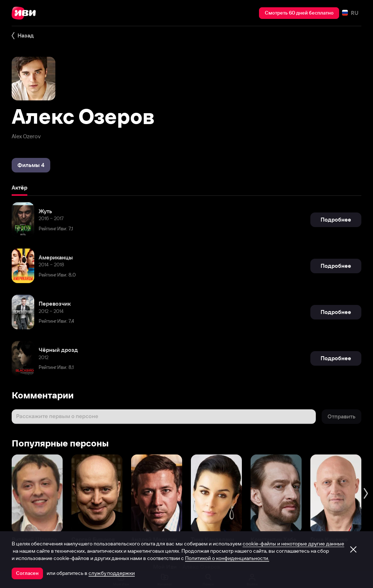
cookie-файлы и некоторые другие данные (293, 544)
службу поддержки (112, 573)
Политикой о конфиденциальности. (227, 558)
